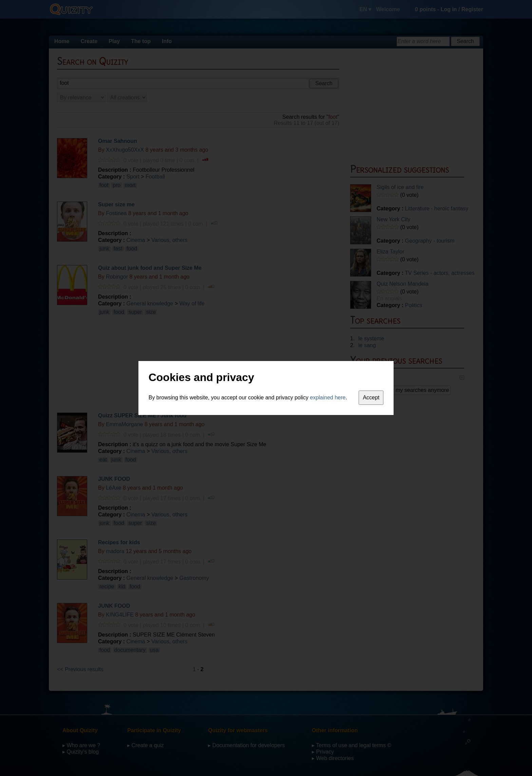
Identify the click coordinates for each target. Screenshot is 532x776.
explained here (328, 398)
